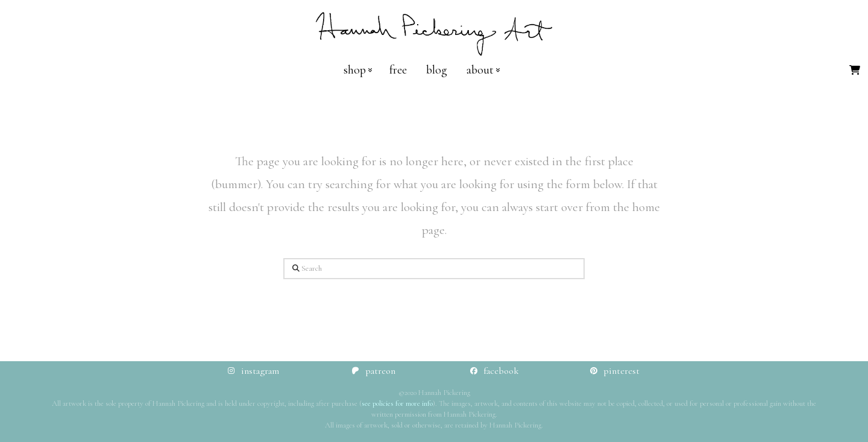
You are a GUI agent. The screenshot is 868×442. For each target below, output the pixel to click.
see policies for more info (397, 403)
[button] (855, 70)
